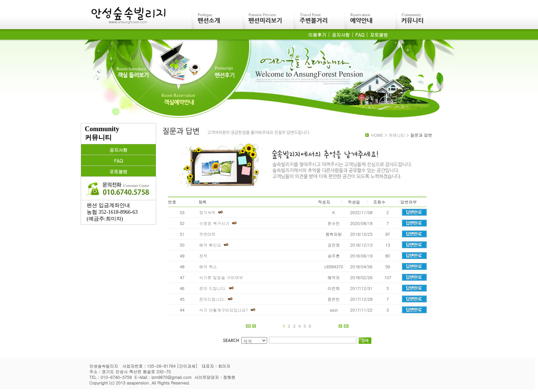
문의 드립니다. (218, 288)
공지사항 (341, 35)
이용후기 (317, 35)
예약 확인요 (215, 245)
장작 (203, 256)
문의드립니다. (217, 299)
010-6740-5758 (116, 377)
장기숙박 (212, 212)
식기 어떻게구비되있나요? (229, 310)
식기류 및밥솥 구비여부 (221, 277)
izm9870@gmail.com (171, 377)
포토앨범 (379, 35)
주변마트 (207, 234)
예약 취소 (208, 267)
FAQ (360, 35)
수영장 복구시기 (219, 223)
